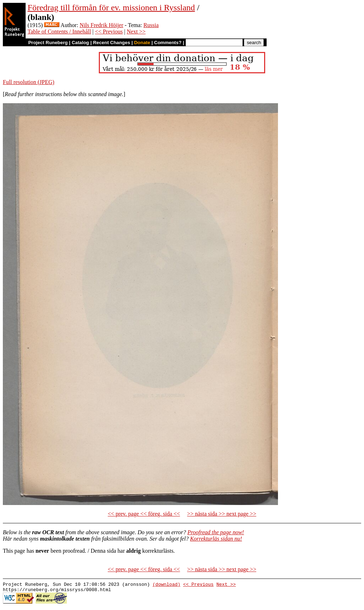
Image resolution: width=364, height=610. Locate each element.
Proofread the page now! (216, 532)
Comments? (168, 43)
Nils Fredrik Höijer (101, 25)
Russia (151, 25)
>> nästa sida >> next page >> (222, 514)
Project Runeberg (48, 43)
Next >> (136, 31)
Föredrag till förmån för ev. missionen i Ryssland (111, 7)
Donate (142, 43)
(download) (166, 585)
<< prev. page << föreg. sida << (144, 514)
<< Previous (109, 31)
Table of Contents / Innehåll (59, 31)
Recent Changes (112, 43)
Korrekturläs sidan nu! (216, 539)
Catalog (81, 43)
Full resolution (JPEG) (29, 82)
